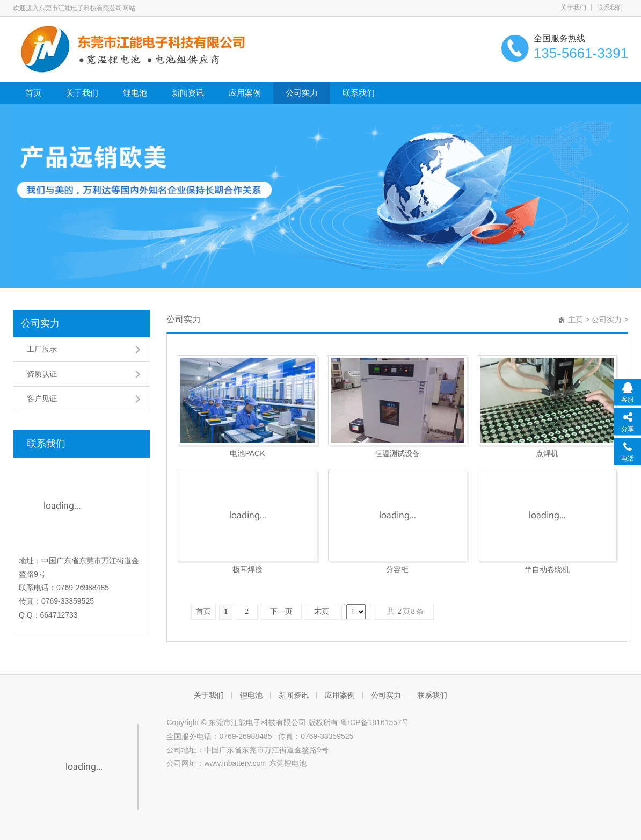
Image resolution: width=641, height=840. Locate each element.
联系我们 (610, 8)
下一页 (281, 611)
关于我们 (573, 8)
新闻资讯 (188, 93)
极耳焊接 (247, 569)
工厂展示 (42, 349)
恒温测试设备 (397, 453)
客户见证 (42, 399)
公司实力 (302, 93)
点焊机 (547, 453)
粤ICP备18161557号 (375, 722)
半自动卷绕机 (547, 569)
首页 (33, 93)
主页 (576, 320)
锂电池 (135, 93)
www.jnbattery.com (235, 763)
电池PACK (247, 453)
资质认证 (42, 374)
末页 (322, 611)
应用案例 (245, 93)
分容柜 (397, 569)
